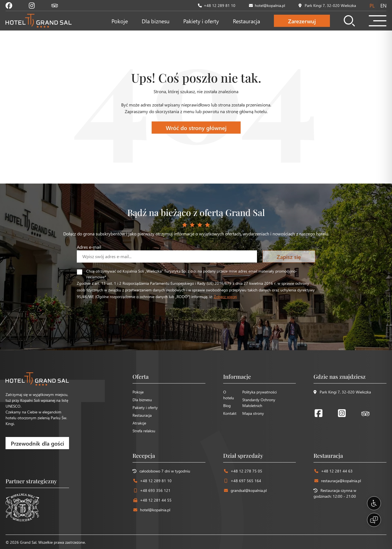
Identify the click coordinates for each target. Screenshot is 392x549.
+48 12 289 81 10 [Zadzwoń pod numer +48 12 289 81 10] (217, 5)
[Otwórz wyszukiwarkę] (349, 21)
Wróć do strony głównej (196, 128)
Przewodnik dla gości (37, 443)
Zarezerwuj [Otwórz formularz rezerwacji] (302, 21)
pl (372, 5)
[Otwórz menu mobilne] (378, 21)
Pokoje (120, 21)
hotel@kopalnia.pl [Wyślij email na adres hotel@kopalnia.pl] (267, 5)
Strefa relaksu (144, 431)
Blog (227, 406)
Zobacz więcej (225, 297)
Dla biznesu (156, 21)
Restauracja (246, 21)
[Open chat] (374, 520)
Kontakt (230, 413)
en (383, 5)
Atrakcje (139, 423)
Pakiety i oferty (201, 21)
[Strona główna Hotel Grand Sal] (39, 21)
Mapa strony (253, 413)
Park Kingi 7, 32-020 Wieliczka (342, 392)
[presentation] (119, 311)
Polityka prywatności (259, 392)
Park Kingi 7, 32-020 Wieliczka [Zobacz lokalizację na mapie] (327, 5)
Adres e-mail (89, 247)
